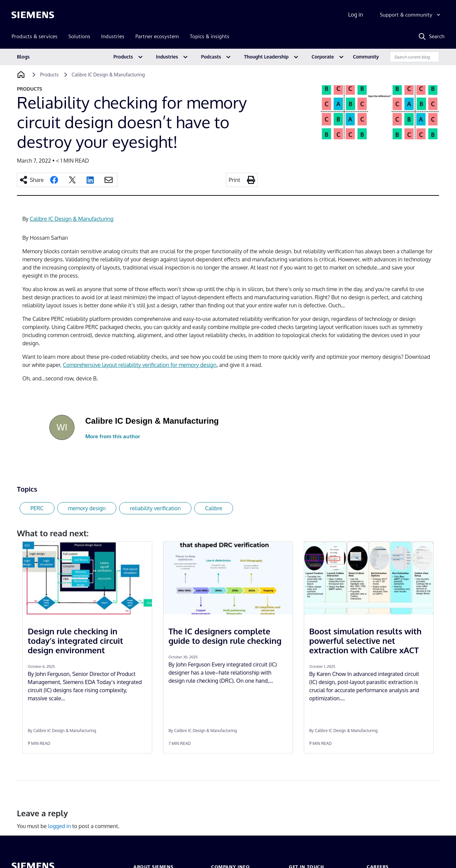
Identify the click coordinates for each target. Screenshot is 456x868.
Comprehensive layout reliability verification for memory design (140, 365)
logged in (60, 826)
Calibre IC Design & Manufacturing (72, 219)
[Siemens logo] (33, 15)
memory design (87, 508)
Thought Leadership (266, 57)
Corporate (323, 57)
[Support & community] (411, 15)
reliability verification (155, 508)
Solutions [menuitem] (79, 36)
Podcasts (211, 57)
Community (366, 57)
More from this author (113, 436)
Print (234, 180)
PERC (37, 508)
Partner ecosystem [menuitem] (157, 36)
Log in (356, 15)
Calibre (214, 508)
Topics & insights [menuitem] (210, 36)
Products (123, 57)
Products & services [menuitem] (35, 36)
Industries (167, 57)
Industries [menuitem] (113, 36)
